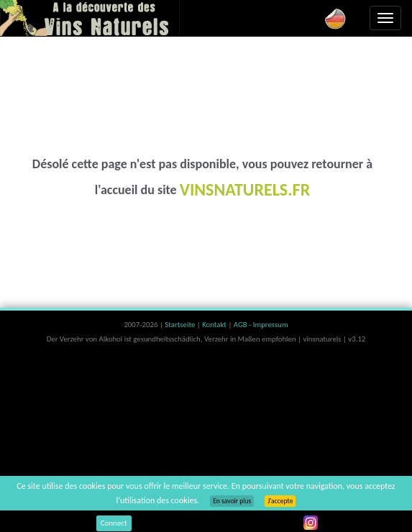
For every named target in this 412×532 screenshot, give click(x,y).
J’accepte (280, 501)
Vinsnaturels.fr (90, 18)
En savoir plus (232, 501)
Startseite (180, 325)
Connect (114, 523)
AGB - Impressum (261, 325)
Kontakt (215, 325)
